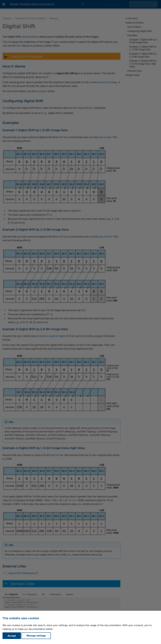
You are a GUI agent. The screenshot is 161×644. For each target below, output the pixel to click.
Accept (12, 636)
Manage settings (36, 636)
